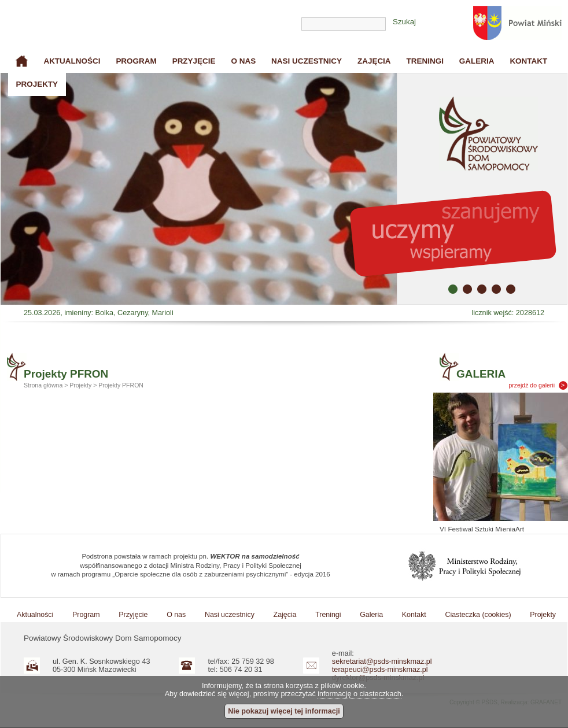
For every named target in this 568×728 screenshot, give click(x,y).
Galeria (477, 61)
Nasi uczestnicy (307, 61)
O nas (243, 61)
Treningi (425, 61)
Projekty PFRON (121, 385)
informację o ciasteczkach (359, 694)
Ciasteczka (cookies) (478, 615)
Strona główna (22, 61)
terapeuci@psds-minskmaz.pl (380, 670)
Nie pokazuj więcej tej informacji (284, 711)
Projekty (37, 84)
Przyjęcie (194, 61)
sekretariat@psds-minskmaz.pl (382, 662)
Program (136, 61)
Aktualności (72, 61)
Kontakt (528, 61)
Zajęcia (374, 61)
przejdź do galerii (532, 385)
